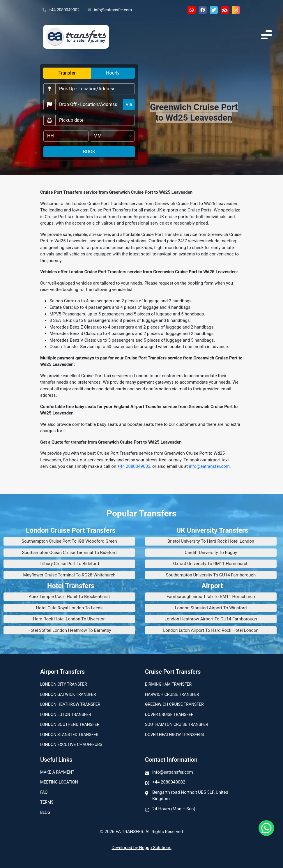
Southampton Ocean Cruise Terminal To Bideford (69, 553)
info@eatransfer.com (110, 10)
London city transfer (64, 684)
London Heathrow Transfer (70, 704)
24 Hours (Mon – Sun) (174, 809)
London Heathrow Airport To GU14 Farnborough (211, 619)
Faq (44, 792)
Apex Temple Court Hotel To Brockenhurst (69, 597)
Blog (45, 812)
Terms (47, 802)
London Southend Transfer (70, 724)
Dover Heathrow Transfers (175, 735)
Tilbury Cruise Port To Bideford (69, 564)
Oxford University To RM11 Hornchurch (211, 564)
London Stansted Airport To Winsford (211, 608)
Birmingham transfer (168, 684)
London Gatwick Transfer (68, 694)
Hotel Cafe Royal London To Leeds (69, 608)
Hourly (113, 73)
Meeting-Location (59, 782)
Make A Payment (57, 772)
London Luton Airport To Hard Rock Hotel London (211, 630)
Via (129, 104)
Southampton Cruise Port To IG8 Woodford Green (69, 541)
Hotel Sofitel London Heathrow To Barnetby (69, 630)
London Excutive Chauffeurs (71, 744)
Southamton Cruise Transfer (177, 724)
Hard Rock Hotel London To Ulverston (69, 619)
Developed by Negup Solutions (141, 848)
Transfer (67, 73)
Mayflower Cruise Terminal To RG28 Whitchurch (69, 575)
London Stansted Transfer (69, 735)
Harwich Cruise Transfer (172, 694)
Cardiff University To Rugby (211, 553)
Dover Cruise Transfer (169, 714)
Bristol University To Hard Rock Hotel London (211, 541)
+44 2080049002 (61, 10)
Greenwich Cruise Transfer (174, 704)
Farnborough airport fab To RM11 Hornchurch (211, 597)
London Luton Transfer (66, 714)
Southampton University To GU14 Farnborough (211, 575)
